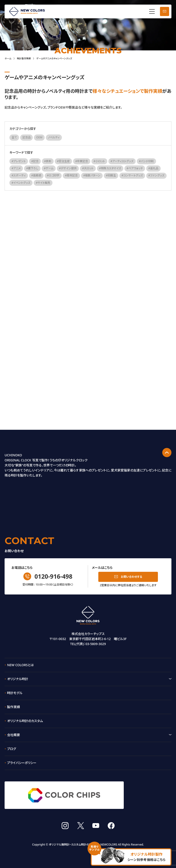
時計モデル (15, 693)
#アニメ (16, 168)
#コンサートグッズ (132, 175)
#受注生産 (63, 161)
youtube (96, 817)
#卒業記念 (82, 161)
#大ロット (88, 168)
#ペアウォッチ (135, 168)
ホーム (8, 58)
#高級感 (36, 175)
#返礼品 (153, 168)
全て (14, 137)
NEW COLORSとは (20, 665)
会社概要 (14, 735)
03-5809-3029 (96, 644)
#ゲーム (49, 168)
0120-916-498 (53, 576)
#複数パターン (92, 175)
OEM (39, 137)
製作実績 (14, 707)
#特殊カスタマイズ (110, 168)
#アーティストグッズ (122, 161)
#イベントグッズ (21, 183)
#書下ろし (32, 168)
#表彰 (48, 161)
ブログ (12, 749)
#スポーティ (19, 175)
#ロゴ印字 (53, 175)
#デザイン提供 (68, 168)
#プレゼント (19, 161)
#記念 (35, 161)
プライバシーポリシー (22, 763)
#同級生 (111, 175)
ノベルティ (54, 137)
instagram (65, 817)
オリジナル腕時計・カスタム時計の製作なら (74, 836)
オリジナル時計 (18, 679)
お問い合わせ (165, 11)
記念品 (27, 137)
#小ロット (99, 161)
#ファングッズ (156, 175)
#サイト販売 (43, 183)
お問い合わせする (131, 577)
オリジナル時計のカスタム (25, 721)
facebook (111, 817)
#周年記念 (71, 175)
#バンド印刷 (146, 161)
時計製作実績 (24, 58)
